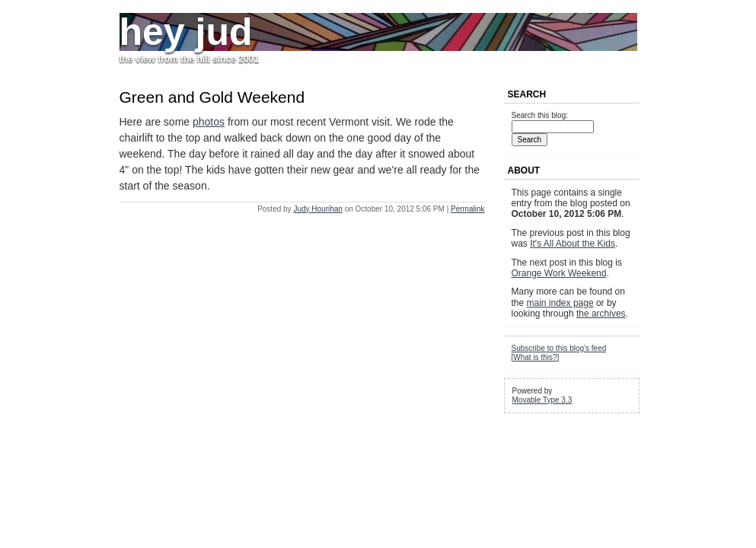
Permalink (467, 209)
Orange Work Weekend (559, 273)
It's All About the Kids (573, 244)
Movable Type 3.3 (542, 400)
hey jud (186, 32)
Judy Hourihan (317, 209)
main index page (560, 303)
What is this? (535, 357)
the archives (601, 314)
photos (209, 122)
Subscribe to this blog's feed (559, 348)
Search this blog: (540, 115)
